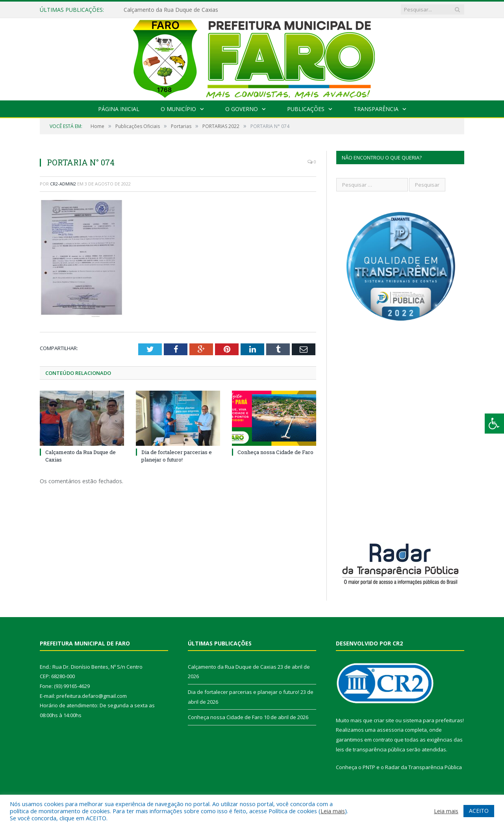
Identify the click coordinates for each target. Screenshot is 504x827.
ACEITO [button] (479, 811)
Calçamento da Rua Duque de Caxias (171, 10)
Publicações (306, 109)
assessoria (390, 730)
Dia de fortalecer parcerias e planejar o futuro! (177, 456)
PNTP (369, 767)
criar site (384, 720)
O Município (178, 109)
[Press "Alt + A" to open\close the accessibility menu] (494, 424)
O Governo (242, 109)
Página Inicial (119, 109)
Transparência (376, 109)
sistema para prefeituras (433, 720)
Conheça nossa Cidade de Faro (275, 452)
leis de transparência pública (371, 749)
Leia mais (333, 811)
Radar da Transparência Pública (423, 767)
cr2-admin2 (63, 184)
